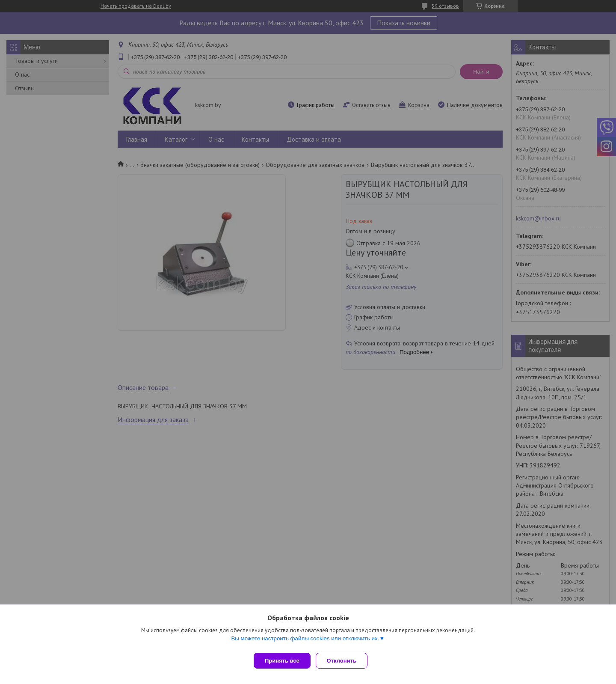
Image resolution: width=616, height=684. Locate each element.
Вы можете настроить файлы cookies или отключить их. (305, 642)
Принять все (282, 661)
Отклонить (345, 661)
